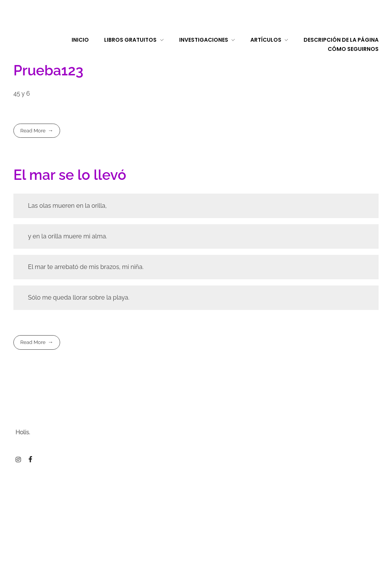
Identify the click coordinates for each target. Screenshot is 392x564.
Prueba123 (48, 70)
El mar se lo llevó (70, 175)
